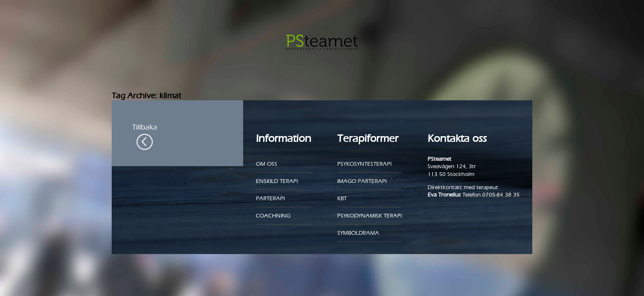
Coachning (273, 216)
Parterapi (270, 198)
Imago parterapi (362, 181)
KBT (342, 198)
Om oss (267, 164)
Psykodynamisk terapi (369, 216)
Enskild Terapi (277, 181)
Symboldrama (358, 233)
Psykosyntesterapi (364, 164)
